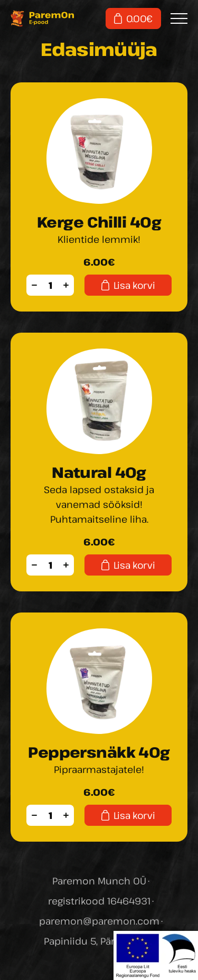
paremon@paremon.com (99, 921)
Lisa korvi (128, 285)
